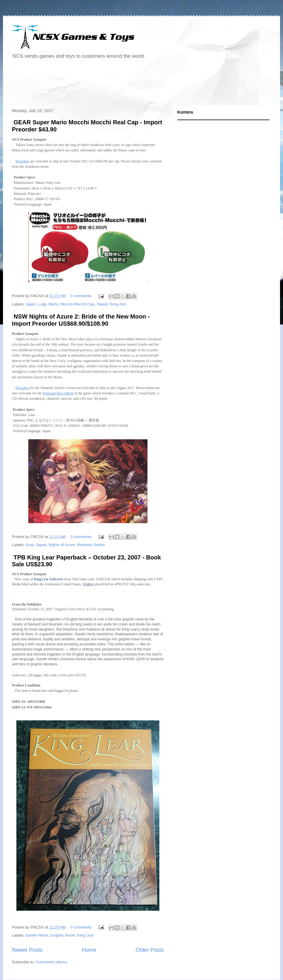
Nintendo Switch (91, 545)
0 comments (81, 296)
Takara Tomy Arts (111, 304)
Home (89, 950)
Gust (30, 545)
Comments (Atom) (51, 962)
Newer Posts (27, 950)
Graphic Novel (63, 935)
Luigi (42, 304)
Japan (31, 304)
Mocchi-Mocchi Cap (77, 304)
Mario (53, 304)
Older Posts (150, 950)
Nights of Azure (62, 545)
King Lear (85, 935)
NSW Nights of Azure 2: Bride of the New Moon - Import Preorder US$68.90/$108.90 (81, 320)
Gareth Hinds (37, 935)
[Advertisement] (117, 84)
